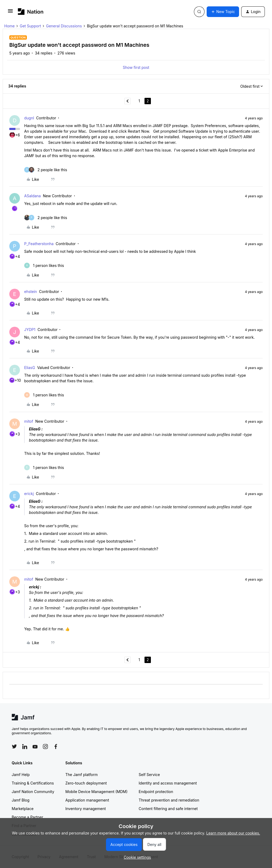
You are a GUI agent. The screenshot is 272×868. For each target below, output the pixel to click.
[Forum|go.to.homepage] (31, 12)
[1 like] (44, 265)
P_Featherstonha (39, 244)
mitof (29, 421)
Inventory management (86, 809)
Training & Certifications (33, 783)
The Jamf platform (82, 775)
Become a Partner (27, 817)
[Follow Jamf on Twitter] (14, 747)
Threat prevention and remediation (169, 800)
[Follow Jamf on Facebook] (56, 747)
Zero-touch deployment (86, 783)
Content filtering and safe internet (168, 809)
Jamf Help (21, 775)
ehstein (31, 292)
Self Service (149, 775)
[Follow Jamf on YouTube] (35, 747)
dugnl (29, 118)
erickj (29, 494)
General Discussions (64, 26)
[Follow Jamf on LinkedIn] (25, 747)
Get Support (30, 26)
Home (9, 26)
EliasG (30, 368)
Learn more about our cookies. (233, 833)
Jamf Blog (21, 800)
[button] (10, 13)
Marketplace (23, 809)
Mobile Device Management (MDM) (96, 792)
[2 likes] (46, 170)
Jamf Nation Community (33, 792)
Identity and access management (168, 783)
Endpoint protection (156, 792)
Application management (87, 800)
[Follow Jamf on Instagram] (45, 747)
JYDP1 (30, 330)
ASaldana (32, 196)
